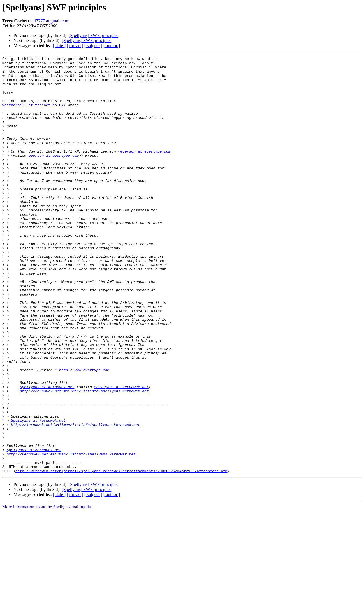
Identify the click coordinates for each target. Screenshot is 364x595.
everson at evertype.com (145, 170)
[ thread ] (75, 46)
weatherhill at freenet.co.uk (33, 115)
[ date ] (59, 46)
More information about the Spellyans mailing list (47, 590)
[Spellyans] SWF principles (93, 35)
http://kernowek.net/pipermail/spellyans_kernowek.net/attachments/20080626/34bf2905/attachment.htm (121, 554)
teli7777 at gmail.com (50, 21)
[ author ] (112, 46)
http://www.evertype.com (84, 433)
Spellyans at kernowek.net (47, 453)
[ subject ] (93, 46)
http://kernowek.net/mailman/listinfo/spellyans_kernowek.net (84, 458)
